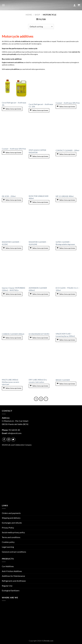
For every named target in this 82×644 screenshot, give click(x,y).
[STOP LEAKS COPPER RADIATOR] (41, 133)
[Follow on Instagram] (9, 439)
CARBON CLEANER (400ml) (13, 334)
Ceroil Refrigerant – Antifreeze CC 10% (41, 105)
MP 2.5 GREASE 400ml (65, 196)
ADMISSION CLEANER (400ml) (38, 289)
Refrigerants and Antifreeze (14, 581)
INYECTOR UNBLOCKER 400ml (39, 197)
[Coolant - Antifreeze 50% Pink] (14, 132)
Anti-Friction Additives (12, 571)
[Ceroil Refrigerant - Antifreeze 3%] (14, 86)
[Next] (46, 399)
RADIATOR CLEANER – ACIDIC (11, 243)
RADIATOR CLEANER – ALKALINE (38, 243)
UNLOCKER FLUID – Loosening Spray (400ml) (65, 335)
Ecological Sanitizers (11, 590)
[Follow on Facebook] (4, 439)
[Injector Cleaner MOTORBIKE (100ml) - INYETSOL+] (14, 271)
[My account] (75, 5)
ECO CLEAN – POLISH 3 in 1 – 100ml (68, 289)
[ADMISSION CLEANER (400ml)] (41, 271)
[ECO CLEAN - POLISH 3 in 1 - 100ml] (68, 271)
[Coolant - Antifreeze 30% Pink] (68, 86)
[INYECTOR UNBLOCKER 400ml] (41, 179)
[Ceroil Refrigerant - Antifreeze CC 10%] (41, 87)
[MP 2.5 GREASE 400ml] (68, 179)
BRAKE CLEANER (63, 380)
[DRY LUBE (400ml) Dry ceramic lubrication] (41, 362)
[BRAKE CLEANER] (68, 362)
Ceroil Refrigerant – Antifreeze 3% (14, 104)
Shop (37, 15)
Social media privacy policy (13, 532)
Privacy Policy (8, 528)
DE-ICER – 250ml (9, 196)
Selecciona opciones (12, 109)
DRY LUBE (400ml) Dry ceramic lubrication (38, 381)
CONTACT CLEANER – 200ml (67, 150)
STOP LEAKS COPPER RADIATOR (37, 151)
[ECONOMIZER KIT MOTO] (41, 317)
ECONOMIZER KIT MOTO (39, 334)
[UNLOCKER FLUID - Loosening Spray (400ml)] (68, 317)
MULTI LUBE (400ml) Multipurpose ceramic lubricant (11, 382)
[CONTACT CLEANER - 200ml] (68, 133)
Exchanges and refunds (12, 523)
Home (29, 15)
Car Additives (8, 566)
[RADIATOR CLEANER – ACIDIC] (14, 225)
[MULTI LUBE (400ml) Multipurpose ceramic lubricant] (14, 362)
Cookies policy (8, 542)
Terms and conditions (11, 537)
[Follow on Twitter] (13, 439)
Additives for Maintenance (13, 576)
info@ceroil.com (14, 433)
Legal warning (8, 547)
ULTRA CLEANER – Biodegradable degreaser (65, 243)
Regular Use (7, 586)
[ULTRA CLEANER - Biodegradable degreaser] (68, 225)
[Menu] (3, 5)
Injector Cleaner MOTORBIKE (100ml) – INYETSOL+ (14, 289)
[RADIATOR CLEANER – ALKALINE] (41, 225)
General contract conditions (14, 552)
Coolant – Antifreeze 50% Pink (14, 149)
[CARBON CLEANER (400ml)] (14, 317)
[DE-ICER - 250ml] (14, 179)
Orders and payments (11, 513)
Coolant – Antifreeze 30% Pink (68, 103)
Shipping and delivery (11, 518)
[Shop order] (41, 27)
